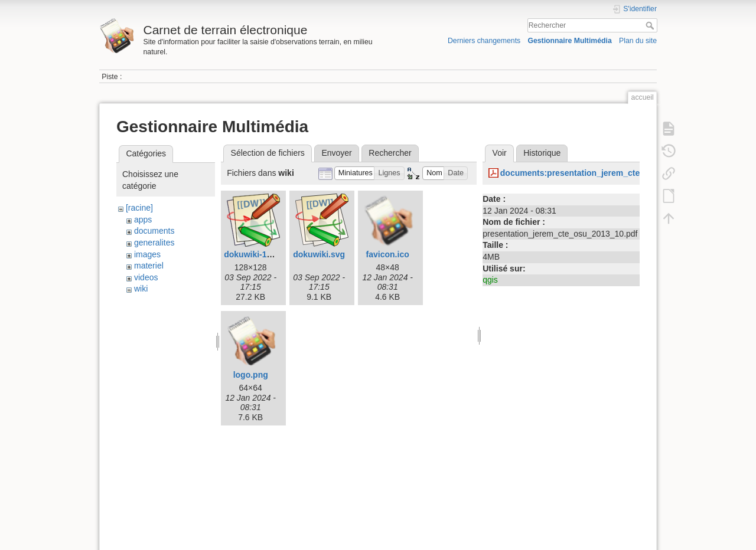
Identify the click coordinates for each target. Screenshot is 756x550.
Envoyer (336, 153)
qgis (490, 280)
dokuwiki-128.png (258, 254)
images (147, 254)
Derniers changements (484, 41)
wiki (141, 289)
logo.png (251, 375)
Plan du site (638, 41)
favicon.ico (388, 254)
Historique (542, 153)
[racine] (139, 208)
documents (154, 231)
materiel (149, 266)
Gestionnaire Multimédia (569, 41)
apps (143, 220)
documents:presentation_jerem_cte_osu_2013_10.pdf (606, 173)
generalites (154, 243)
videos (146, 277)
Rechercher (651, 25)
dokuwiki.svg (319, 254)
